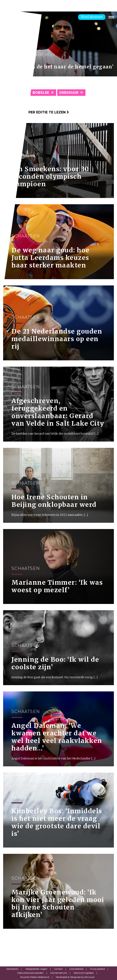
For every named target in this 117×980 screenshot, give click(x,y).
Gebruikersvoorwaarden (31, 973)
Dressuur (69, 93)
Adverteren (12, 969)
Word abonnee (92, 17)
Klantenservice (59, 973)
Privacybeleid (97, 969)
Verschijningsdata (84, 973)
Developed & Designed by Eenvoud (75, 977)
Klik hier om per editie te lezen (36, 112)
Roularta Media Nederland (35, 977)
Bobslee (41, 93)
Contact (58, 969)
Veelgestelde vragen (36, 969)
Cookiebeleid (76, 969)
